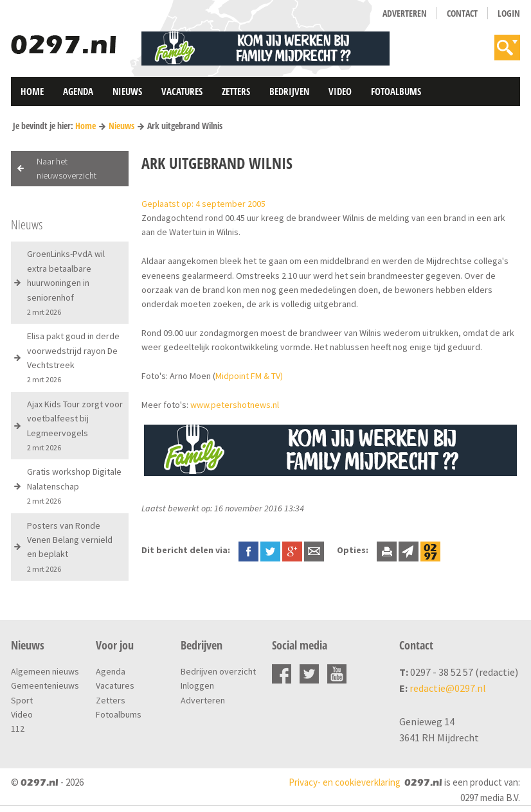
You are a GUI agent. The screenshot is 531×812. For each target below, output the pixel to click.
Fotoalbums (396, 91)
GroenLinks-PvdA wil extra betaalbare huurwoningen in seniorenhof (66, 282)
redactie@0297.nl (448, 688)
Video (340, 91)
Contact (462, 13)
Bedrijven (289, 91)
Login (509, 13)
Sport (22, 700)
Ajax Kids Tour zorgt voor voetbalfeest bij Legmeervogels (75, 425)
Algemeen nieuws (45, 671)
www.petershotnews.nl (235, 405)
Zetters (236, 91)
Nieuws (127, 91)
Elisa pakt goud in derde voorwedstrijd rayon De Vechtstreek (73, 357)
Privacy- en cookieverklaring (345, 782)
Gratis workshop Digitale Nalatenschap (74, 486)
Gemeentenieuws (45, 685)
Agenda (78, 91)
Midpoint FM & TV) (249, 376)
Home (32, 91)
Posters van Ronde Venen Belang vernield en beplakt (70, 547)
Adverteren (405, 13)
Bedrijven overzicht (218, 671)
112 (18, 728)
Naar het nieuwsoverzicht (67, 168)
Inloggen (197, 685)
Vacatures (182, 91)
